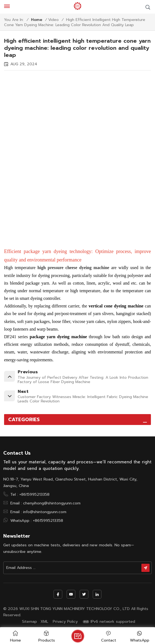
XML (44, 622)
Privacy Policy (65, 622)
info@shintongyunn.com (45, 512)
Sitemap (30, 622)
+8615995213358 (34, 494)
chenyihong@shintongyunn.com (52, 503)
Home (37, 20)
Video (53, 20)
